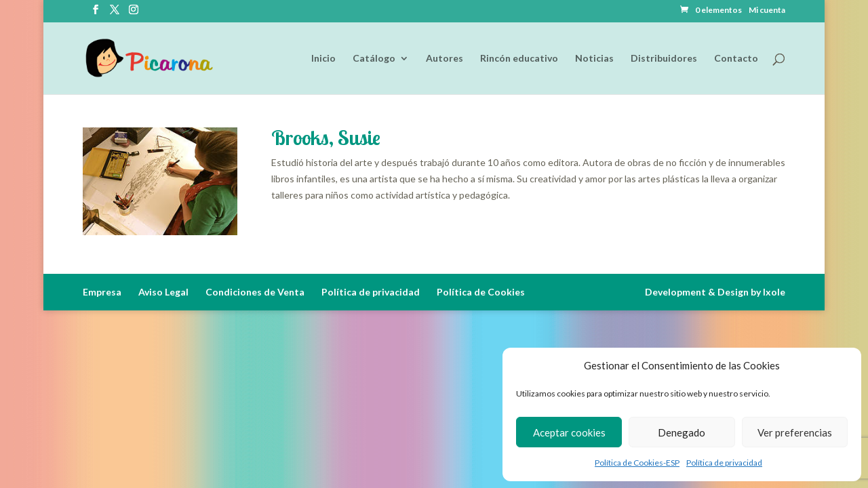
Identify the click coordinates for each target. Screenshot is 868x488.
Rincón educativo (519, 59)
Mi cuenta (767, 11)
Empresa (102, 292)
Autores (445, 59)
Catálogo (374, 59)
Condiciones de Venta (255, 292)
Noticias (594, 59)
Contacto (736, 59)
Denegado (682, 432)
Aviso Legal (163, 292)
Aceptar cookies (569, 432)
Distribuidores (664, 59)
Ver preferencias (795, 432)
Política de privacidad (724, 463)
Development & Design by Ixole (715, 292)
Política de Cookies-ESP (637, 463)
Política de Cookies (481, 292)
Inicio (323, 59)
